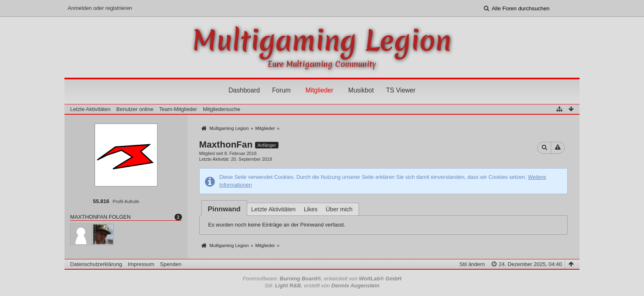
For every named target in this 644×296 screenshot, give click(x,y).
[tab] (224, 209)
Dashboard (244, 90)
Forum (282, 90)
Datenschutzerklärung (96, 264)
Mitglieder (320, 90)
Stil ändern (472, 264)
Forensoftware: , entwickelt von (322, 279)
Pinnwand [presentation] (224, 209)
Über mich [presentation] (339, 209)
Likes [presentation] (311, 209)
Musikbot (361, 90)
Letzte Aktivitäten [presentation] (274, 209)
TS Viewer (401, 90)
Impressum (141, 264)
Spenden (171, 264)
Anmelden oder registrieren (100, 8)
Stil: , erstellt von (322, 286)
